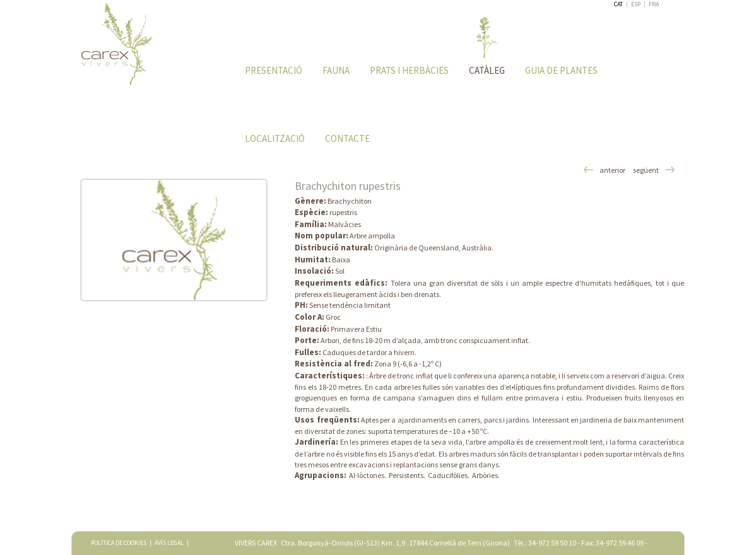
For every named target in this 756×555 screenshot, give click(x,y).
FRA (654, 4)
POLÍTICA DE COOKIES (119, 543)
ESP (636, 4)
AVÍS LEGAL (169, 543)
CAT (618, 4)
